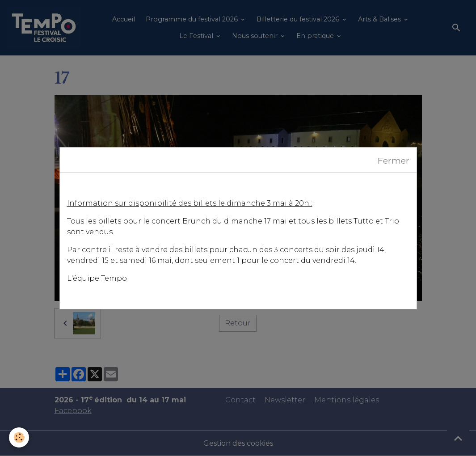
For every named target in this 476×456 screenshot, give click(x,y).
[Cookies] (19, 437)
